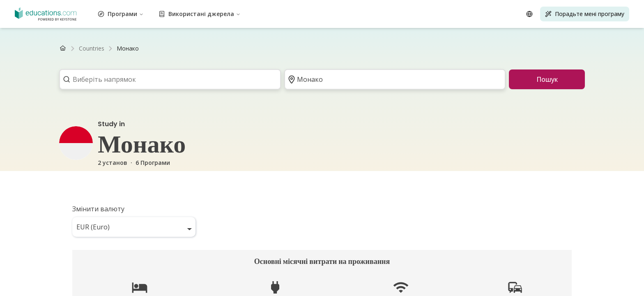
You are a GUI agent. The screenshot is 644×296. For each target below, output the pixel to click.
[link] (128, 49)
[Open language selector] (529, 14)
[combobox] (167, 79)
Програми (121, 14)
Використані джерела (200, 14)
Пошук (547, 79)
